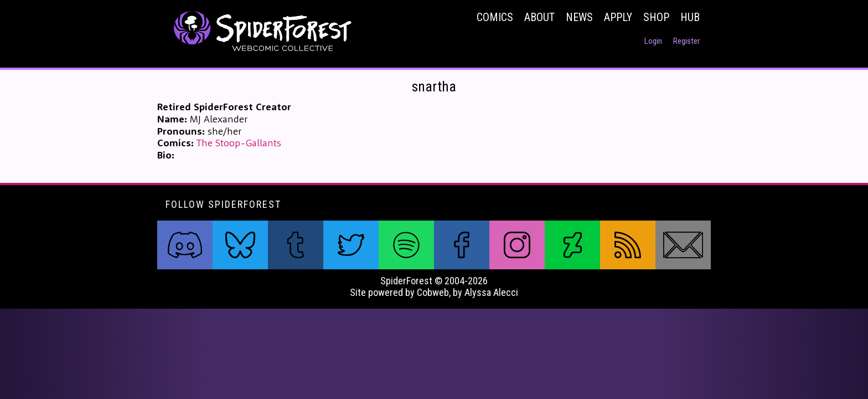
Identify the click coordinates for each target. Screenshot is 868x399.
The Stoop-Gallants (239, 143)
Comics (495, 17)
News (579, 17)
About (539, 17)
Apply (618, 17)
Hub (690, 17)
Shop (656, 17)
